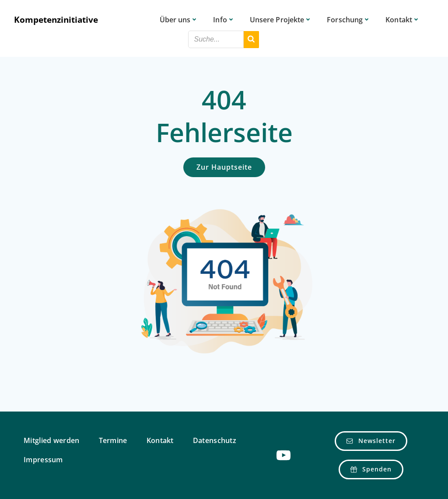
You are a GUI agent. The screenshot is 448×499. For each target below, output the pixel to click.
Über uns (179, 20)
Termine (113, 441)
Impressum (43, 460)
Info (224, 20)
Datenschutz (215, 441)
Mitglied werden (52, 441)
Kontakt (403, 20)
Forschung (349, 20)
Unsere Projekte (281, 20)
